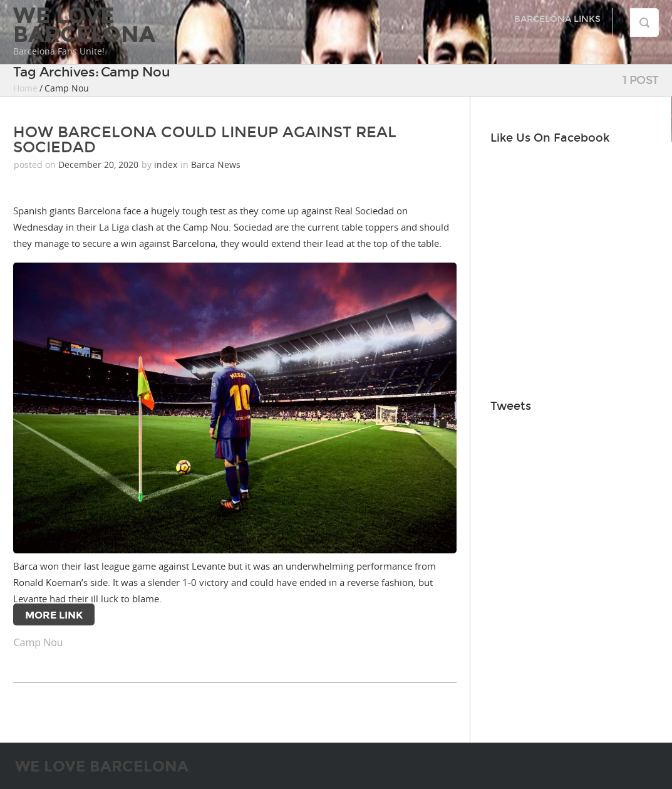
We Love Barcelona (84, 25)
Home (25, 88)
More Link (54, 615)
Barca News (216, 165)
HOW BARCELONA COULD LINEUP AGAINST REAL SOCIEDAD (205, 140)
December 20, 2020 (100, 165)
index (166, 165)
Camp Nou (38, 642)
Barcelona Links (557, 19)
